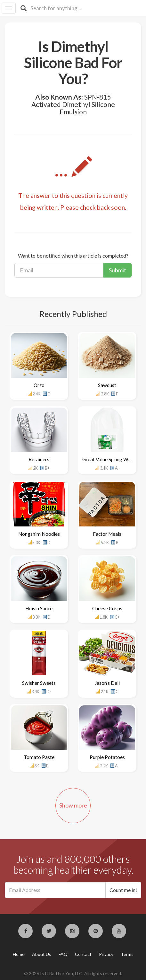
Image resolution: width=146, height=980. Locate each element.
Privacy (106, 954)
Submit (118, 270)
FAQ (63, 954)
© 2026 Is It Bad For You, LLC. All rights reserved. (73, 973)
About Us (42, 954)
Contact (83, 954)
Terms (127, 954)
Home (19, 954)
